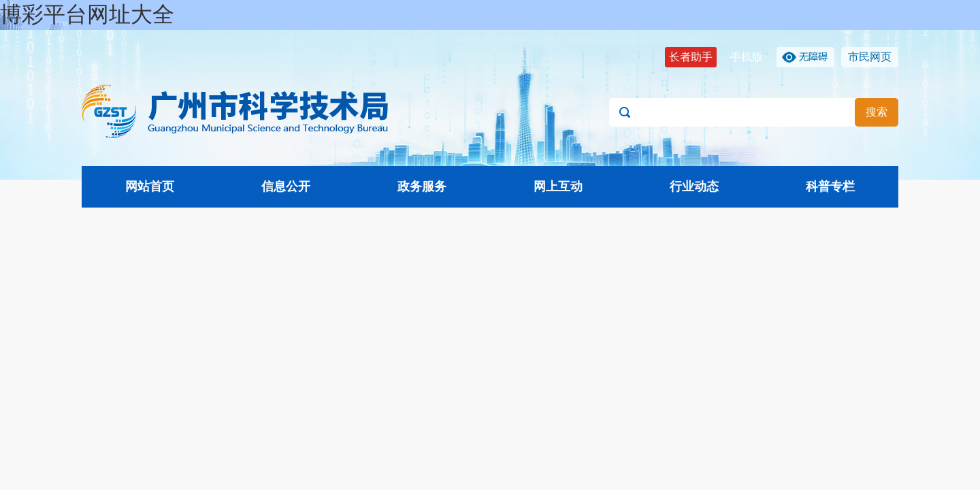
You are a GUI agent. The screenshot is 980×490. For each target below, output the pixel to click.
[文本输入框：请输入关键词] (754, 112)
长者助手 (691, 57)
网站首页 (150, 186)
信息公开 (286, 186)
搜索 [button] (877, 112)
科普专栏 (830, 186)
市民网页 (870, 57)
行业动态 (694, 186)
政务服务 (422, 186)
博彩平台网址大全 (87, 14)
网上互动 (558, 186)
